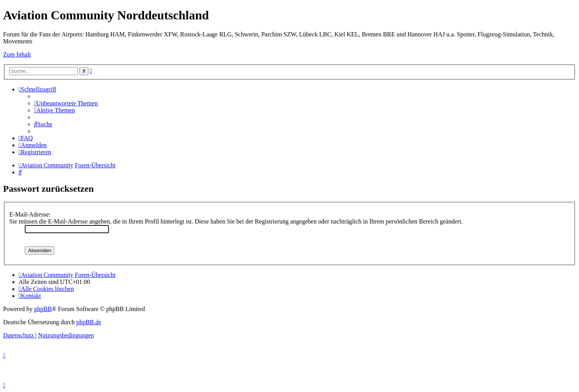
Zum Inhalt (17, 54)
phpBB (43, 309)
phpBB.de (89, 322)
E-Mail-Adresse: (30, 214)
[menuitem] (66, 103)
